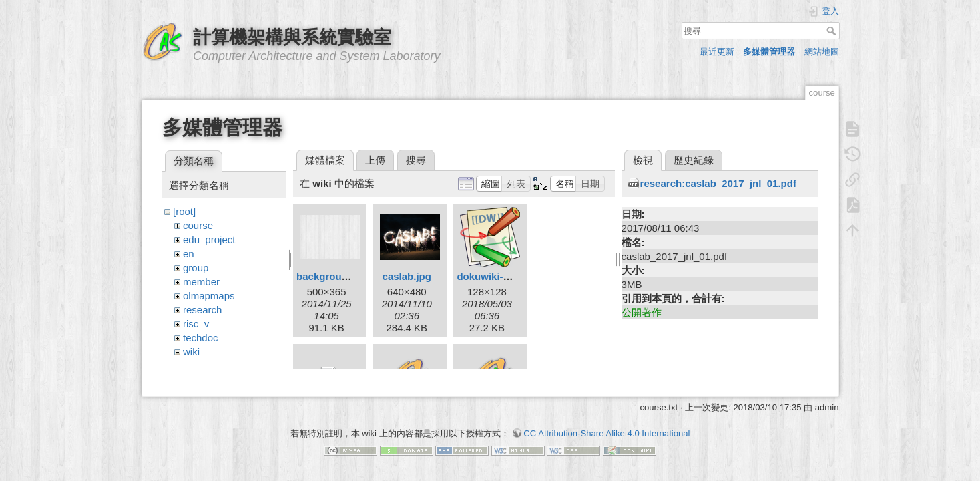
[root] (184, 211)
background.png (336, 276)
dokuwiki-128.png (499, 276)
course (198, 225)
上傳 (375, 160)
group (196, 268)
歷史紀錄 (694, 160)
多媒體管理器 (769, 52)
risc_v (196, 324)
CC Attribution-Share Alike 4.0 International (606, 434)
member (201, 282)
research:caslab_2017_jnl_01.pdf (718, 183)
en (189, 254)
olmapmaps (209, 296)
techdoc (201, 338)
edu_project (209, 239)
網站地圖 (822, 52)
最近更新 (717, 52)
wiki (191, 352)
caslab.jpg (407, 276)
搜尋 (833, 31)
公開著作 (642, 312)
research (202, 310)
